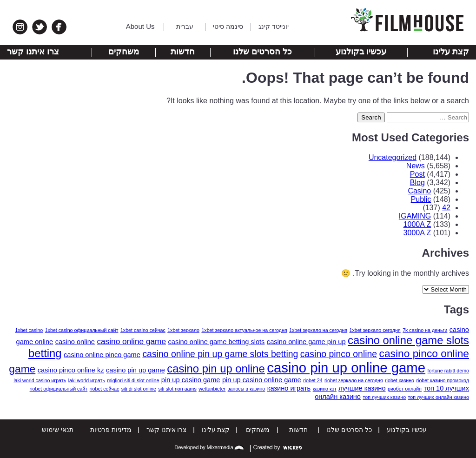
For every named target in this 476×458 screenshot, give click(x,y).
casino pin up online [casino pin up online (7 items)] (216, 368)
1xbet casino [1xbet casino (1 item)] (29, 330)
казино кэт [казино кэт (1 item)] (325, 389)
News (416, 166)
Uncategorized (393, 157)
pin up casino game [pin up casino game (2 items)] (191, 380)
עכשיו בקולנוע (361, 52)
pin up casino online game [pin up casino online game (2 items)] (262, 380)
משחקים (124, 52)
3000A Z (417, 233)
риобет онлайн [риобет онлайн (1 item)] (405, 389)
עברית (185, 27)
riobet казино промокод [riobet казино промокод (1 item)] (443, 380)
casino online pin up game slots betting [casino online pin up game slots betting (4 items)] (220, 354)
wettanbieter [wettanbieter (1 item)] (212, 389)
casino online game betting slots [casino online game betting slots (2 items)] (217, 342)
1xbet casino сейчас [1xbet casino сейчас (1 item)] (143, 330)
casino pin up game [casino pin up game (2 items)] (136, 370)
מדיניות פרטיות (111, 430)
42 (446, 208)
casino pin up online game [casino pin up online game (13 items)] (346, 368)
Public (421, 199)
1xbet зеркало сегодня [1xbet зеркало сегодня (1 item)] (375, 330)
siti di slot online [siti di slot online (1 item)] (139, 389)
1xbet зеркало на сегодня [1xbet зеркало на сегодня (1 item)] (318, 330)
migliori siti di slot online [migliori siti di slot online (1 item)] (133, 380)
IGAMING (415, 216)
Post (417, 174)
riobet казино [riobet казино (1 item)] (400, 380)
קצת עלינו (451, 52)
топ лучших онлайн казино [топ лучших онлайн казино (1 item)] (439, 397)
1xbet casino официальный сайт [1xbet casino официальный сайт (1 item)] (82, 330)
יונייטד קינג (274, 27)
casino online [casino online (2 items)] (75, 342)
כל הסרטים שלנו (262, 52)
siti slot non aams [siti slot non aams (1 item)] (177, 389)
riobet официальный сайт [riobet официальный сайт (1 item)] (59, 389)
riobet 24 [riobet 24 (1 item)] (313, 380)
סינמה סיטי (228, 27)
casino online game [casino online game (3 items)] (131, 341)
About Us (140, 26)
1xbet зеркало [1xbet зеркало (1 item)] (183, 330)
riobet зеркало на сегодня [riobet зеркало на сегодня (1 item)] (354, 380)
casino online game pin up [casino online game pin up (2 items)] (306, 342)
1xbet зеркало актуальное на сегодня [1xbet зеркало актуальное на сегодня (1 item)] (244, 330)
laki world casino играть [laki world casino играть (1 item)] (40, 380)
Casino (419, 191)
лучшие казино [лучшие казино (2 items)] (362, 388)
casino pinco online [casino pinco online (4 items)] (339, 354)
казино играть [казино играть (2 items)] (289, 388)
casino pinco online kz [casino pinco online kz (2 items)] (71, 370)
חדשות (183, 52)
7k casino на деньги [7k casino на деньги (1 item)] (425, 330)
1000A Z (417, 224)
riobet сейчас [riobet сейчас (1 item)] (105, 389)
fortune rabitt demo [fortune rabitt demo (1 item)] (448, 371)
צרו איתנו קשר (33, 52)
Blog (417, 183)
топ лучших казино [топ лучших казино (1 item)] (384, 397)
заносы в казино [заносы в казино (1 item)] (247, 389)
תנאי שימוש (58, 430)
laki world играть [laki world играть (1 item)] (87, 380)
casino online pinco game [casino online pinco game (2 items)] (102, 355)
